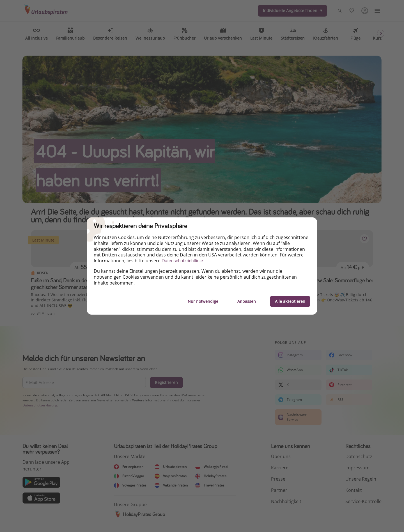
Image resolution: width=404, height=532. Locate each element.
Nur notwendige (203, 301)
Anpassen (247, 301)
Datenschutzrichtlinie (182, 261)
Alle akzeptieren (290, 301)
